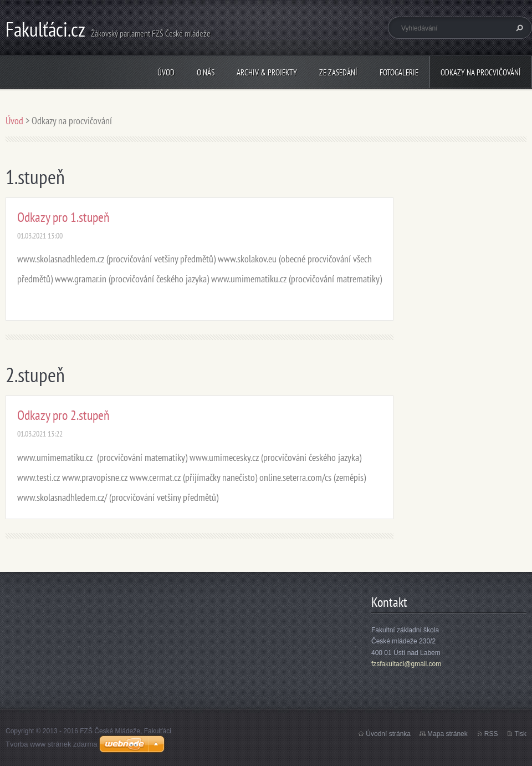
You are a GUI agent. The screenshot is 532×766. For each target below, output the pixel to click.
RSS (491, 734)
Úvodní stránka (388, 734)
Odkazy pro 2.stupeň (63, 415)
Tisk (520, 734)
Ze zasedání (338, 72)
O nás (206, 72)
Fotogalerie (399, 72)
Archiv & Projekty (267, 72)
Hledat (518, 28)
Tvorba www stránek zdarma (51, 744)
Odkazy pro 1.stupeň (63, 217)
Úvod (166, 72)
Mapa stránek (447, 734)
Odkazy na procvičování (481, 72)
